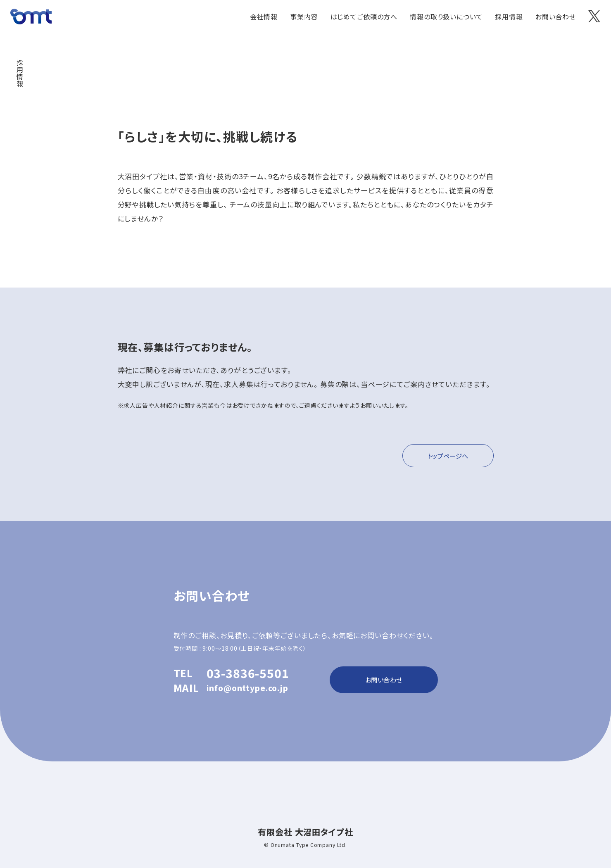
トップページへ (445, 456)
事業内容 (304, 17)
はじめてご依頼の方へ (364, 17)
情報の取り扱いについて (446, 17)
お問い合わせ (556, 17)
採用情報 (509, 17)
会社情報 (264, 17)
